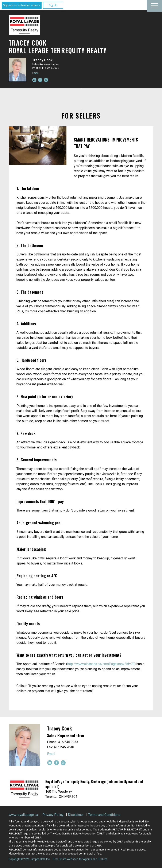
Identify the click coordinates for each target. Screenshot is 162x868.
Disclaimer (76, 815)
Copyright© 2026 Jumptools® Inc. (30, 859)
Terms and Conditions (104, 815)
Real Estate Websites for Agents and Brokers (80, 859)
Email (35, 73)
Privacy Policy (53, 815)
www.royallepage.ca (23, 815)
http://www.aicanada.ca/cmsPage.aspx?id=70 (101, 664)
